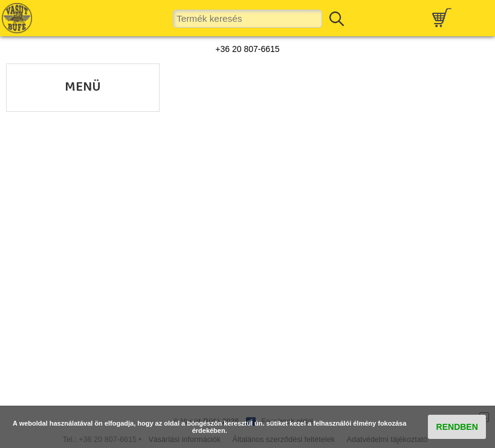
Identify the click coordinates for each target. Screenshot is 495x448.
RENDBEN (457, 427)
